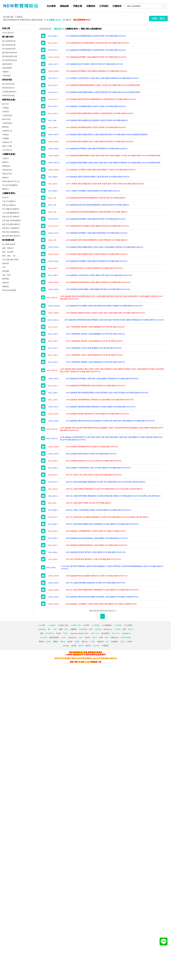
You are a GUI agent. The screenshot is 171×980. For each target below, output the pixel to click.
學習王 (66, 633)
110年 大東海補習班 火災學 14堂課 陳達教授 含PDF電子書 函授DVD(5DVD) (94, 348)
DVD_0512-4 (53, 496)
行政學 (130, 642)
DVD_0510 (52, 503)
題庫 (66, 629)
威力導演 (44, 638)
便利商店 (77, 655)
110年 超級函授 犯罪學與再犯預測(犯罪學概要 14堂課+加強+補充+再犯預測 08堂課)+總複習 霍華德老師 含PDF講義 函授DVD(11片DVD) (114, 320)
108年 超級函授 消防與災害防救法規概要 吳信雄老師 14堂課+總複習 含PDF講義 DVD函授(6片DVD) (102, 597)
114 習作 (86, 625)
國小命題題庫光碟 (9, 41)
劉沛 (125, 629)
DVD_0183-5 (53, 559)
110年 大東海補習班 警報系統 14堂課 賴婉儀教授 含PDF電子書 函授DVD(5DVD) (95, 327)
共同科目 (5, 197)
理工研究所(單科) (8, 84)
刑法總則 (115, 642)
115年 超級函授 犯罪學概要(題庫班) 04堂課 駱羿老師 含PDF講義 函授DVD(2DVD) (96, 50)
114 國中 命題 (75, 625)
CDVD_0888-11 (54, 156)
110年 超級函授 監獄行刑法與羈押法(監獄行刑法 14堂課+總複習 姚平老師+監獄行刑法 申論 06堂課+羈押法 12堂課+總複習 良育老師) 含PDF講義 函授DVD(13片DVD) (111, 298)
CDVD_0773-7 (54, 233)
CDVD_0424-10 (52, 429)
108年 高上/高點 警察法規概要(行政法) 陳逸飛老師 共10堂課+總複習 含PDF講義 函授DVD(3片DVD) (102, 524)
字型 (4, 267)
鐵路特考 (5, 162)
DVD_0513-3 (53, 489)
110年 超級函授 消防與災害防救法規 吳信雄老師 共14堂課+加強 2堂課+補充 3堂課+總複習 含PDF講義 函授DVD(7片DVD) (110, 421)
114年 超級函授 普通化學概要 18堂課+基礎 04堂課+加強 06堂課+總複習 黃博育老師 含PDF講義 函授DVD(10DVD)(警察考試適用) (113, 163)
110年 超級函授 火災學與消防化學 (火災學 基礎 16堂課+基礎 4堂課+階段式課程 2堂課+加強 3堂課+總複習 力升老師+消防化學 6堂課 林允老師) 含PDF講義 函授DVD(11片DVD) (111, 438)
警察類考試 (6, 166)
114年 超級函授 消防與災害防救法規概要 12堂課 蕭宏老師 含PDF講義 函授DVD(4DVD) (98, 177)
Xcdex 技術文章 (8, 33)
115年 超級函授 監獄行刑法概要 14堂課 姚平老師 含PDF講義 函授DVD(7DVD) (94, 64)
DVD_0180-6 (51, 568)
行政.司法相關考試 (9, 201)
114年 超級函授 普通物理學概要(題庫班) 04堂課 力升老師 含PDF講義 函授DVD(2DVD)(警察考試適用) (103, 85)
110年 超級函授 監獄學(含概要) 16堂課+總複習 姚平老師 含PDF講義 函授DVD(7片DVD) (98, 289)
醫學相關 (5, 279)
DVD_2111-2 (53, 99)
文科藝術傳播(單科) (9, 92)
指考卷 (49, 642)
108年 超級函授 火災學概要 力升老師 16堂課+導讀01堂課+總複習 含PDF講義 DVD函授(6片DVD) (101, 604)
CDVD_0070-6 (54, 583)
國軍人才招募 (7, 146)
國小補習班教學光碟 (10, 53)
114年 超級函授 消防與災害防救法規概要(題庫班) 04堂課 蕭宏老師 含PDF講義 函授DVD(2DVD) (101, 99)
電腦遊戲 (5, 286)
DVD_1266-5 (53, 355)
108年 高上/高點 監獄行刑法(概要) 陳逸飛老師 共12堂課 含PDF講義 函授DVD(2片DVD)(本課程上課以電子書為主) (107, 517)
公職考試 (5, 158)
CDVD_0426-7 (54, 414)
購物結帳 (64, 6)
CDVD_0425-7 (54, 421)
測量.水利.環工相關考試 (11, 217)
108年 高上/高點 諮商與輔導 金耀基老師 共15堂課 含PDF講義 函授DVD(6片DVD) (95, 583)
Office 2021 (116, 633)
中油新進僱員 (7, 115)
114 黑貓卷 (95, 625)
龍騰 (61, 629)
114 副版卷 (52, 625)
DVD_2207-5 (53, 78)
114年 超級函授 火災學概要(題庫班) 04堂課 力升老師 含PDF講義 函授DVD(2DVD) (96, 106)
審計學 (88, 646)
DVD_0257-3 (53, 545)
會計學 (88, 638)
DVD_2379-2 (53, 43)
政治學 (74, 646)
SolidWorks (72, 638)
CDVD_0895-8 (54, 149)
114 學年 (42, 625)
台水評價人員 (7, 150)
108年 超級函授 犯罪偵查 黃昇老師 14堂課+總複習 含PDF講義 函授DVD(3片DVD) (96, 552)
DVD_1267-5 (53, 348)
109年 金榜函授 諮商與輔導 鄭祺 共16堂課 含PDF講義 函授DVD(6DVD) (92, 447)
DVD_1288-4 (53, 275)
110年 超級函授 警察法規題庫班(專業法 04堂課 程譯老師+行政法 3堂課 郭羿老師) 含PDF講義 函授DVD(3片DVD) (107, 393)
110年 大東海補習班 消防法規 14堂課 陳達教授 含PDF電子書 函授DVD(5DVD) (94, 341)
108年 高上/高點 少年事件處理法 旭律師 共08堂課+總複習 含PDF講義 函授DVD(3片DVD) (98, 510)
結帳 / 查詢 (158, 18)
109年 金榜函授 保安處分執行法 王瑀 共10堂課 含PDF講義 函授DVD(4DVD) (94, 461)
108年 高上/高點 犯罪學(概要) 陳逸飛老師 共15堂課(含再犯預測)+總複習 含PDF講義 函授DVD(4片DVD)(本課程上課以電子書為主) (113, 496)
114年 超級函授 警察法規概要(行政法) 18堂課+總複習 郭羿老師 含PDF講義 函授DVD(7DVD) (99, 141)
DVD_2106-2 (53, 127)
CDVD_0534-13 (52, 298)
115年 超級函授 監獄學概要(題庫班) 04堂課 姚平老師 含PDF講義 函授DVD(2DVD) (96, 36)
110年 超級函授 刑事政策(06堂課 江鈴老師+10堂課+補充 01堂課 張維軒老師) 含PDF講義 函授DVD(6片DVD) (105, 313)
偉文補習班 (50, 633)
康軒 (55, 629)
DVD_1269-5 (53, 334)
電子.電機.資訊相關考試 (11, 209)
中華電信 (5, 135)
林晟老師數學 (7, 68)
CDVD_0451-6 (54, 379)
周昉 (106, 638)
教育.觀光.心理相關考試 (11, 228)
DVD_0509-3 (53, 510)
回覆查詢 (91, 6)
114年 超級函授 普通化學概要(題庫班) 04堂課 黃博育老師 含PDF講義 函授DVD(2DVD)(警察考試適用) (103, 92)
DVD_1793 (52, 212)
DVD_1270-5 (53, 327)
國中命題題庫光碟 (9, 45)
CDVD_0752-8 (54, 247)
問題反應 (78, 6)
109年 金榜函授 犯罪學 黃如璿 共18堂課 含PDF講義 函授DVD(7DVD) (91, 454)
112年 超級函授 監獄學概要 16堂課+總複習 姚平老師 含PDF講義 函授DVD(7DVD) (96, 219)
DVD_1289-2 (53, 268)
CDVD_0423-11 (52, 438)
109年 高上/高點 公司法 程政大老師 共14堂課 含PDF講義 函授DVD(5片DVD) (94, 475)
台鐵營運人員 (7, 131)
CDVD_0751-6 (54, 254)
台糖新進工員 (7, 142)
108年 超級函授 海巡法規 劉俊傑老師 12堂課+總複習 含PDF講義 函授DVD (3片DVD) (97, 538)
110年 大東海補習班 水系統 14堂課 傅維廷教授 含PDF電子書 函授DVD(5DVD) (94, 355)
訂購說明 (117, 6)
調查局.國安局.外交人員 (11, 181)
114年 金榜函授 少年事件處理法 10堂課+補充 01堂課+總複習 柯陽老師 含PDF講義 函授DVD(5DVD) (102, 78)
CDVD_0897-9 (54, 134)
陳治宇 (131, 629)
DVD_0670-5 (53, 475)
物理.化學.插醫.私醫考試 (11, 224)
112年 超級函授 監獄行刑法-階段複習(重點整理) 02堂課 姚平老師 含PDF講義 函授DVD (97, 205)
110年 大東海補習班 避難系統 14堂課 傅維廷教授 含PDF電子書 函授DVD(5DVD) (95, 362)
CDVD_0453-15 (52, 370)
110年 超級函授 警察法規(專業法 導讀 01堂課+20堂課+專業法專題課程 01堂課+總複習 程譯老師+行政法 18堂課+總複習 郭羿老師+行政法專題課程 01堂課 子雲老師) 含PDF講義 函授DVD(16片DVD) (112, 370)
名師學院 (98, 629)
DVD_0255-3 (53, 552)
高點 (42, 633)
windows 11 (126, 633)
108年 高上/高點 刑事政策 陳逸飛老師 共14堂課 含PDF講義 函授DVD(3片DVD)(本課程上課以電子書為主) (104, 489)
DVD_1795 (52, 205)
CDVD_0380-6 (54, 447)
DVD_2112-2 (53, 92)
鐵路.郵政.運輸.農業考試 (11, 236)
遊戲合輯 (5, 283)
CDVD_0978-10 (54, 57)
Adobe (64, 638)
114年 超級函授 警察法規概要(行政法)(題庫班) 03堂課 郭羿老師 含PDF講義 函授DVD (97, 120)
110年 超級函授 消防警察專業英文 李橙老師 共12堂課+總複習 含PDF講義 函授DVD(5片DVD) (100, 400)
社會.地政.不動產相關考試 (12, 220)
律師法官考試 (7, 174)
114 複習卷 (118, 625)
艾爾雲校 (5, 72)
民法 (107, 642)
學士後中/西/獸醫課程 (10, 185)
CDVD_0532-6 (54, 313)
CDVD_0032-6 (54, 597)
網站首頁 (58, 29)
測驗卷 (63, 642)
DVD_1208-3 (53, 393)
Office (81, 638)
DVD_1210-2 (53, 386)
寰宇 (91, 629)
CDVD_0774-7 (54, 226)
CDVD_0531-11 (53, 320)
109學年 (118, 629)
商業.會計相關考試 (9, 205)
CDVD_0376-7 (54, 454)
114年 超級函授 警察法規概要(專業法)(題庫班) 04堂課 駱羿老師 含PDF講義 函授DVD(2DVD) (100, 113)
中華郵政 (5, 108)
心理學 (92, 642)
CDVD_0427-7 (54, 407)
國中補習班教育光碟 (10, 56)
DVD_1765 (52, 240)
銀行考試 (5, 104)
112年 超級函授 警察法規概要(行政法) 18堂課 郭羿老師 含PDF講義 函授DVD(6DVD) (97, 254)
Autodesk (96, 646)
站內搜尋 (51, 6)
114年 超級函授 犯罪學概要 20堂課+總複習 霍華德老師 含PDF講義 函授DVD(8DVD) (96, 148)
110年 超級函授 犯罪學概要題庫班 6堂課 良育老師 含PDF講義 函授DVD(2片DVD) (96, 386)
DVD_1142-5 (53, 400)
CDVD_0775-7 (54, 219)
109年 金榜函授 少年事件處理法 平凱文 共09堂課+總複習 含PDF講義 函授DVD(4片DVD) (98, 468)
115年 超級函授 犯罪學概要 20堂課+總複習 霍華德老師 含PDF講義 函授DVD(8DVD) (96, 71)
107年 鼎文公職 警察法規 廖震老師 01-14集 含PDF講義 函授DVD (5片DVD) (93, 559)
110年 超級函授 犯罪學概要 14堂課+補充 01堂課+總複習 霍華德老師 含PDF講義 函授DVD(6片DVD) (102, 379)
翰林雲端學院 (7, 64)
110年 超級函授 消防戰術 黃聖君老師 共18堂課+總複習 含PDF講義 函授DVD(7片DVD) (97, 414)
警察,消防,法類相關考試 (11, 232)
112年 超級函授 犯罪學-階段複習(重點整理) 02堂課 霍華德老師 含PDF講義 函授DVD (97, 212)
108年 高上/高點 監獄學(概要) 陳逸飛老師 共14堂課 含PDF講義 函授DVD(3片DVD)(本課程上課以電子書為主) (106, 482)
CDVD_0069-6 (54, 590)
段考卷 (70, 642)
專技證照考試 (7, 170)
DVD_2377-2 (53, 50)
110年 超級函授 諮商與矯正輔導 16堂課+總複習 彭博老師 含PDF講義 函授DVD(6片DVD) (98, 282)
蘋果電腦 (5, 271)
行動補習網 (6, 76)
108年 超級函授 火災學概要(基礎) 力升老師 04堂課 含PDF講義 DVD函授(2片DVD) (96, 531)
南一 (50, 629)
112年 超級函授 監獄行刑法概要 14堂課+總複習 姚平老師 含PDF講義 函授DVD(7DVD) (97, 226)
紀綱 (101, 638)
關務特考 (5, 189)
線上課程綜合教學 (9, 244)
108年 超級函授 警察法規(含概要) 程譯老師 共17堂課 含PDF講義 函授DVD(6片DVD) (97, 576)
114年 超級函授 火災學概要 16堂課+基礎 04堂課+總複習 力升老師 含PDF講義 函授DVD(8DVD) (101, 170)
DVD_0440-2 (53, 531)
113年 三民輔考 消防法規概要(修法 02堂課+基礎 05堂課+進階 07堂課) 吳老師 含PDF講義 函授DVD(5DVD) (105, 184)
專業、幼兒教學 (8, 252)
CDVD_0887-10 (54, 163)
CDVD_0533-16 (54, 306)
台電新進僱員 (7, 123)
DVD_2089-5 (53, 177)
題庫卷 (56, 642)
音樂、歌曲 (6, 275)
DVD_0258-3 (53, 538)
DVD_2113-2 (53, 85)
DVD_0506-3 (53, 524)
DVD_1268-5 (53, 341)
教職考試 (5, 178)
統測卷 (77, 642)
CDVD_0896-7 (54, 142)
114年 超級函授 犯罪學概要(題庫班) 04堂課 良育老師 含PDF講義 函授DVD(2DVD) (96, 127)
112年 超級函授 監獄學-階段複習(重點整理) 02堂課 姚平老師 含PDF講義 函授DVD (96, 198)
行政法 (122, 642)
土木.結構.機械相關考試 (11, 213)
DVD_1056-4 (53, 468)
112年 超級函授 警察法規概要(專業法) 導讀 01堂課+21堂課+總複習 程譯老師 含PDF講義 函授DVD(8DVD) (104, 247)
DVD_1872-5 (53, 184)
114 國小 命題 (63, 625)
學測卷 (41, 642)
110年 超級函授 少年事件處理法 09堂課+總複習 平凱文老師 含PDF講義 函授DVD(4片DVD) (99, 275)
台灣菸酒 (5, 112)
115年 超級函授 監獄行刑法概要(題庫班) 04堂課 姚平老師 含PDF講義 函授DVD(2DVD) (97, 43)
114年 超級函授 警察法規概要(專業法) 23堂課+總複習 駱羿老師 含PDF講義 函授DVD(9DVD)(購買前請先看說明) (107, 134)
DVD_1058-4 (53, 461)
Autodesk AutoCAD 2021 (79, 633)
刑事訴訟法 (114, 638)
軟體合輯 (5, 263)
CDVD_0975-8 (54, 71)
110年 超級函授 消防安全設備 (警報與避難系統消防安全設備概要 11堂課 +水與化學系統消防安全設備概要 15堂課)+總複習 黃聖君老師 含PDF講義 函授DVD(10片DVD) (112, 429)
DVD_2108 (52, 120)
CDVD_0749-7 (54, 261)
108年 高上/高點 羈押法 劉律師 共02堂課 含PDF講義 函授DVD (89, 503)
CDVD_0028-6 (54, 604)
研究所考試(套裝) (8, 95)
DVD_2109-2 (53, 113)
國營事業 (5, 127)
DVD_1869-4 (53, 191)
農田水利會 (6, 119)
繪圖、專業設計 (8, 248)
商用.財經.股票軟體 (9, 290)
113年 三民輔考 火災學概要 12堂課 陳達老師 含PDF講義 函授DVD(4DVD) (93, 191)
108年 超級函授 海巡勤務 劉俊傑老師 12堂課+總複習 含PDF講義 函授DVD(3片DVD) (96, 545)
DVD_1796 (52, 198)
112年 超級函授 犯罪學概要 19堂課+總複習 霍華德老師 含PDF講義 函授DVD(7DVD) (96, 233)
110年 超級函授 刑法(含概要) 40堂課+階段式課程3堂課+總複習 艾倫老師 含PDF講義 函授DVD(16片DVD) (104, 306)
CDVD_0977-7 (54, 64)
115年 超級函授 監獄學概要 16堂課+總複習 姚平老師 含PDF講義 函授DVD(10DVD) (96, 57)
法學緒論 (66, 646)
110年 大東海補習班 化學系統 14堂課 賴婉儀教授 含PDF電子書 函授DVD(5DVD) (95, 334)
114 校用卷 (128, 625)
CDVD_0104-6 (54, 576)
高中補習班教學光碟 (10, 60)
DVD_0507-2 (53, 517)
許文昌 (58, 633)
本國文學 (100, 642)
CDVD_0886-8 (54, 170)
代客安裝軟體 (126, 638)
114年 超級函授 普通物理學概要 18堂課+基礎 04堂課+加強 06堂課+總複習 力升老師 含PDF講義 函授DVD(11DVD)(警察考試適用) (113, 156)
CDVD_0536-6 (54, 282)
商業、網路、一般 (9, 256)
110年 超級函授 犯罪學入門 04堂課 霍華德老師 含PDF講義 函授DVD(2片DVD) (94, 268)
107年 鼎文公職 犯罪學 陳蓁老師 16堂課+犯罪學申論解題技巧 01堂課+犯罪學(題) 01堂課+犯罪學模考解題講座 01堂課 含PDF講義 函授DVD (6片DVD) (112, 567)
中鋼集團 (5, 138)
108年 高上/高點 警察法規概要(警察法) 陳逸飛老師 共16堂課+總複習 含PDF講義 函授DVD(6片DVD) (102, 590)
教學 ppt (85, 642)
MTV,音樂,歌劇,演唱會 (10, 260)
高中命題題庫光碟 (9, 49)
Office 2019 (95, 633)
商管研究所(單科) (8, 88)
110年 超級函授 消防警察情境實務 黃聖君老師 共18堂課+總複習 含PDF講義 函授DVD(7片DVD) (101, 407)
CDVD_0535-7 (54, 289)
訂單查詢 (104, 6)
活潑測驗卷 (42, 629)
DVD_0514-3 (53, 482)
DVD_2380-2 (53, 36)
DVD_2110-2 (53, 106)
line (116, 658)
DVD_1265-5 (53, 362)
